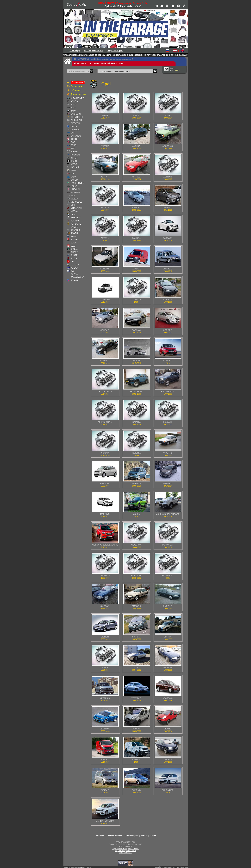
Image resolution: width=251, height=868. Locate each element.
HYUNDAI (75, 155)
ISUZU (74, 161)
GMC (73, 149)
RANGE (74, 227)
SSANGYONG (77, 277)
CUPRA (74, 274)
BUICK (74, 105)
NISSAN (75, 211)
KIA (72, 174)
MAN (73, 196)
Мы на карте (132, 836)
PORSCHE (76, 224)
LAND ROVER (77, 183)
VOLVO (74, 268)
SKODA (74, 249)
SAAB (73, 236)
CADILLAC (76, 114)
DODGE (74, 139)
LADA (73, 177)
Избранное (76, 90)
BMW (73, 111)
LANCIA (74, 180)
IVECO (74, 164)
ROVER (74, 233)
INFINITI (75, 158)
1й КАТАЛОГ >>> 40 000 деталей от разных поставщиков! (103, 59)
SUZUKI (74, 258)
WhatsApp (75, 50)
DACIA (74, 127)
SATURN (75, 240)
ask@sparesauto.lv (94, 50)
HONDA (74, 152)
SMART (74, 252)
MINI (73, 205)
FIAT (73, 142)
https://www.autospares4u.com (125, 848)
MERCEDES (77, 202)
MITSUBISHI (77, 208)
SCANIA (75, 280)
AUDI (73, 108)
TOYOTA (75, 265)
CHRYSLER (76, 120)
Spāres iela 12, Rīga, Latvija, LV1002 (123, 6)
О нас (144, 836)
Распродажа (77, 82)
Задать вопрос (115, 50)
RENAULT (75, 230)
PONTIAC (75, 221)
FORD (74, 145)
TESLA (74, 262)
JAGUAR (75, 167)
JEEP (73, 170)
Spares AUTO (125, 11)
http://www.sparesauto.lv (125, 851)
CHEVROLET (77, 117)
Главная (100, 836)
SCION (74, 243)
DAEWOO (75, 130)
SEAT (73, 246)
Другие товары (78, 94)
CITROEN (75, 123)
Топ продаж (76, 86)
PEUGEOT (76, 218)
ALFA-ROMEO (77, 98)
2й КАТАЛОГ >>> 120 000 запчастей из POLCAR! (98, 64)
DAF (73, 133)
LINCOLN (75, 189)
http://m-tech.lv (126, 853)
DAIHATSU (76, 136)
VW (72, 271)
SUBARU (75, 255)
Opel (106, 84)
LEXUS (74, 186)
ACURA (74, 101)
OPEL (73, 214)
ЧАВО (153, 836)
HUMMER (75, 192)
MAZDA (74, 199)
